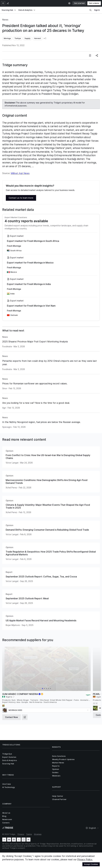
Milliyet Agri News (20, 173)
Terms (29, 834)
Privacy (21, 834)
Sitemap (38, 834)
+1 (45, 38)
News (5, 20)
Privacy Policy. (85, 859)
